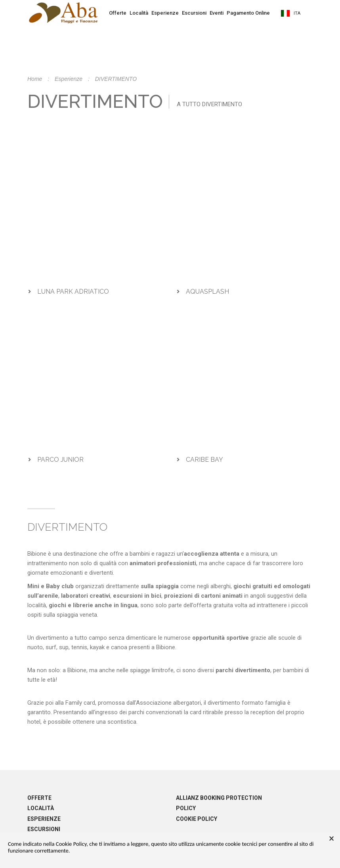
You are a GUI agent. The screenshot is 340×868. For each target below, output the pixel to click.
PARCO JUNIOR (60, 460)
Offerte (118, 13)
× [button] (331, 839)
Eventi (217, 13)
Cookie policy (197, 819)
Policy (186, 808)
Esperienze (165, 13)
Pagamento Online (248, 13)
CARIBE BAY (204, 460)
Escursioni (194, 13)
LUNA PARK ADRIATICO (73, 292)
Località (139, 13)
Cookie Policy (71, 844)
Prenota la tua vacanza (170, 37)
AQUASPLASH (207, 292)
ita (291, 13)
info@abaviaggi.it (221, 123)
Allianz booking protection (219, 798)
